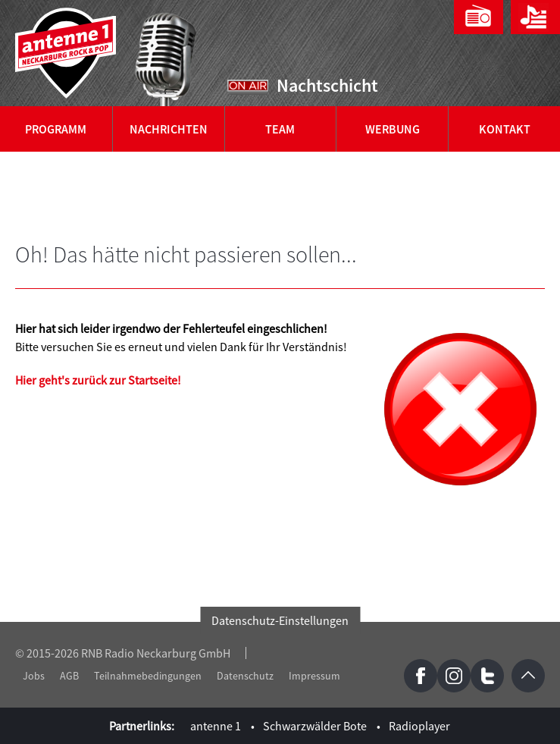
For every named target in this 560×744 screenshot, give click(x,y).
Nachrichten (169, 129)
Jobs (34, 676)
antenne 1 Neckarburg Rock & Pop (66, 53)
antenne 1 (216, 726)
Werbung (393, 129)
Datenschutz (245, 676)
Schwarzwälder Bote (315, 726)
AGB (69, 676)
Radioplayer (419, 726)
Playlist (535, 17)
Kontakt (505, 129)
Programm (56, 129)
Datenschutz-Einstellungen (280, 620)
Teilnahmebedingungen (148, 676)
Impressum (314, 676)
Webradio (479, 17)
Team (280, 129)
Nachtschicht (327, 85)
